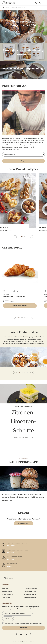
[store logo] (8, 3)
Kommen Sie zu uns (30, 594)
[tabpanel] (23, 361)
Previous (15, 237)
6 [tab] (26, 317)
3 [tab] (24, 237)
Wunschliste (36, 3)
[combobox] (23, 8)
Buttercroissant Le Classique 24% (14, 297)
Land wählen (6, 597)
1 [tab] (21, 237)
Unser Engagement (8, 594)
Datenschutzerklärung (31, 588)
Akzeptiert (23, 161)
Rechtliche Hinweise (30, 591)
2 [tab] (23, 237)
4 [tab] (26, 237)
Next (32, 237)
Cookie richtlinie (7, 591)
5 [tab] (24, 317)
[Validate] (23, 628)
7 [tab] (27, 317)
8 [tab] (29, 317)
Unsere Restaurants (30, 597)
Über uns (5, 588)
